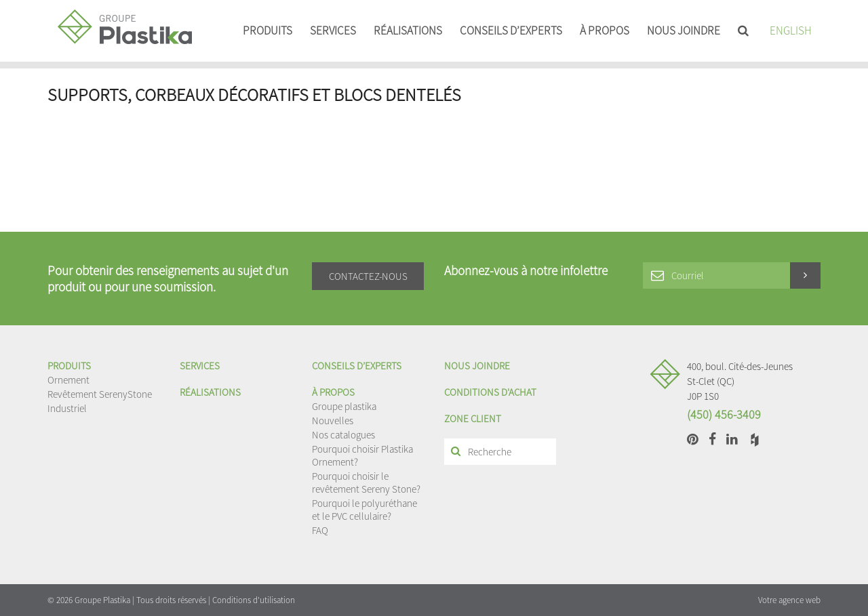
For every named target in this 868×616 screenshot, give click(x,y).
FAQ (320, 530)
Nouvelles (333, 420)
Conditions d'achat (490, 392)
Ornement (68, 380)
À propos (605, 30)
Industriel (67, 408)
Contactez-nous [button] (368, 276)
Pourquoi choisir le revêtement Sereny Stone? (366, 482)
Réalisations (408, 30)
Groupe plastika (344, 406)
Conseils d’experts (511, 30)
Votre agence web (789, 600)
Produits (268, 30)
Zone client (473, 418)
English (791, 30)
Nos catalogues (343, 435)
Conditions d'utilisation (254, 600)
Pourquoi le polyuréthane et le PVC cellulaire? (364, 510)
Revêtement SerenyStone (100, 394)
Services (333, 30)
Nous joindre (684, 30)
